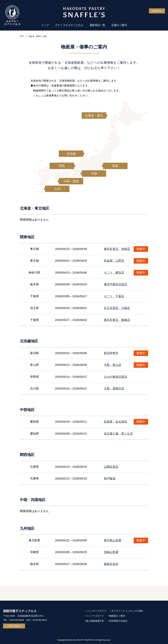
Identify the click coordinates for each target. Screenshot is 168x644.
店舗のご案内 (119, 25)
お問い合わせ (14, 626)
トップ (45, 25)
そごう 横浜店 (114, 273)
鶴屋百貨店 (111, 564)
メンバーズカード (95, 616)
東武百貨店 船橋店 (117, 320)
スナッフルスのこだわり (69, 25)
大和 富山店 (113, 365)
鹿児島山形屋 (113, 540)
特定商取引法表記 (118, 621)
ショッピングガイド (96, 611)
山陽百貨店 (111, 467)
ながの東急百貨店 (115, 377)
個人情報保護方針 (95, 621)
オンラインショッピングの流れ (127, 611)
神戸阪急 (110, 478)
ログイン (157, 11)
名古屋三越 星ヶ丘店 (118, 434)
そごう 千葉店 (114, 296)
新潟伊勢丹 (111, 353)
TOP (22, 36)
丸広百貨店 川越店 (117, 308)
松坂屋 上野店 (114, 261)
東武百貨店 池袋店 (117, 249)
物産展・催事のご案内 (38, 36)
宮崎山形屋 (111, 552)
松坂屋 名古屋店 (115, 422)
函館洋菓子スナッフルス (20, 611)
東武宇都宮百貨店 (115, 284)
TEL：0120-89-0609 (13, 620)
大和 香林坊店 (114, 389)
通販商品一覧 (97, 25)
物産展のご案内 (117, 616)
